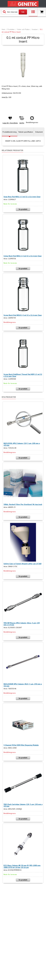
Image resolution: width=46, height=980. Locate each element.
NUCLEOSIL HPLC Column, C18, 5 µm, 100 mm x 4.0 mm (22, 444)
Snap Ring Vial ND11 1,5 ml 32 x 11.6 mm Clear (22, 197)
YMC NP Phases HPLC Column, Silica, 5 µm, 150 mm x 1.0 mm (22, 624)
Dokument (39, 132)
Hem (3, 29)
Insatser (35, 29)
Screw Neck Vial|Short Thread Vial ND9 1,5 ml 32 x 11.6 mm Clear (23, 375)
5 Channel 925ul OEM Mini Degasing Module (21, 745)
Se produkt (23, 209)
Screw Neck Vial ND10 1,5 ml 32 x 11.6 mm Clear (23, 315)
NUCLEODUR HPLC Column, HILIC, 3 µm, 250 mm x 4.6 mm (23, 685)
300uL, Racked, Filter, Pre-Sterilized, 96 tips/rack (23, 504)
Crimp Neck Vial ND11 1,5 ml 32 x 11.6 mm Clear (23, 256)
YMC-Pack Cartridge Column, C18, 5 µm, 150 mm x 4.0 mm (23, 805)
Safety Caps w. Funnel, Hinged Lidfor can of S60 (22, 564)
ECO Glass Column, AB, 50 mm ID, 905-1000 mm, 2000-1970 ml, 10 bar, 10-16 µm (22, 866)
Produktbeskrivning (10, 132)
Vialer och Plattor (23, 29)
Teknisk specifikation (26, 132)
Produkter (11, 29)
